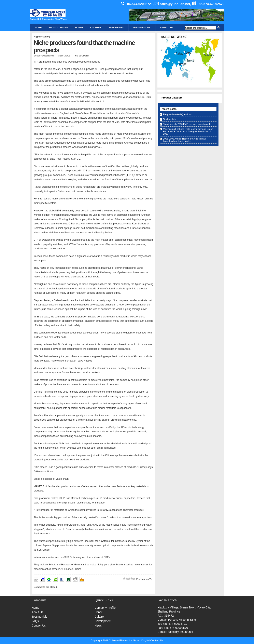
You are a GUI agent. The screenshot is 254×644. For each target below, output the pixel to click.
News (47, 37)
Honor (98, 612)
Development (116, 27)
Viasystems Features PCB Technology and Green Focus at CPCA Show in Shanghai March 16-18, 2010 (188, 131)
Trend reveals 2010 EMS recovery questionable (187, 124)
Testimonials (169, 119)
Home (38, 27)
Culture (96, 27)
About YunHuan (59, 27)
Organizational (142, 27)
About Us (38, 612)
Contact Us (39, 626)
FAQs (35, 621)
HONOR (79, 27)
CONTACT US (166, 27)
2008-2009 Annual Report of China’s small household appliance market (184, 140)
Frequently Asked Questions (177, 114)
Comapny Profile (105, 608)
